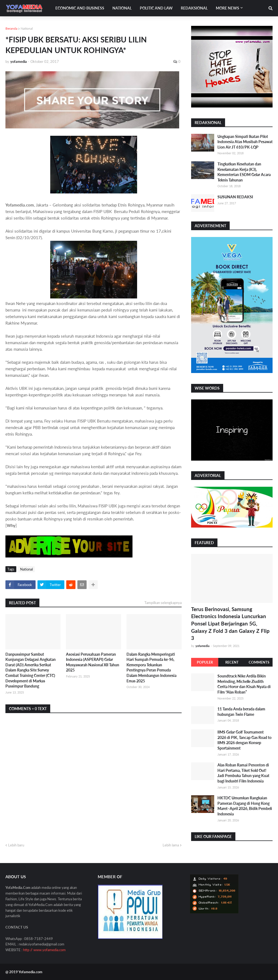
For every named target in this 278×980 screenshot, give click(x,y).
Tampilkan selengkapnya (163, 603)
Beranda (11, 28)
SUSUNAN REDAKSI (235, 197)
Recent (232, 662)
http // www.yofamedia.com (44, 950)
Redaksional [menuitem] (194, 8)
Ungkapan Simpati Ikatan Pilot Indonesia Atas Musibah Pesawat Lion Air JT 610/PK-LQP (245, 142)
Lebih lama (171, 845)
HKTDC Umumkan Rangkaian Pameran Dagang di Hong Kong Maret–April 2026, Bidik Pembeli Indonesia (245, 806)
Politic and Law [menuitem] (156, 8)
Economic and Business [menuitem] (80, 8)
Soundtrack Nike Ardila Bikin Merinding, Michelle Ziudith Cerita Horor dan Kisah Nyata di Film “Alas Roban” (244, 684)
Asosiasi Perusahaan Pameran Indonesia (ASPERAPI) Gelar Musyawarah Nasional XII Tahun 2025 (93, 662)
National (27, 28)
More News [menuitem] (228, 8)
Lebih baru (16, 845)
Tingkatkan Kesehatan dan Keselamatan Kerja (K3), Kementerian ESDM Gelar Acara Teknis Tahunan (244, 172)
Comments (259, 662)
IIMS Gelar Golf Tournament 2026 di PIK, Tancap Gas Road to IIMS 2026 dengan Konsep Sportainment (244, 740)
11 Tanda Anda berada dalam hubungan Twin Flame (241, 712)
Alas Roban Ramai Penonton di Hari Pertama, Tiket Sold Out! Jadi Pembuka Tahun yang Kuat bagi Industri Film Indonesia (243, 773)
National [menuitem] (122, 8)
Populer (205, 662)
